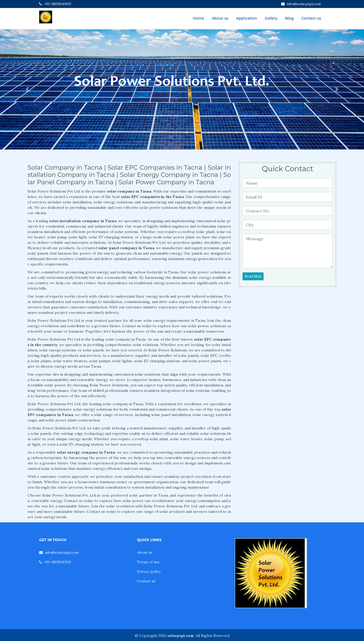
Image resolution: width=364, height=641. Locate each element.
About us (220, 18)
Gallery (271, 18)
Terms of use (148, 562)
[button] (27, 89)
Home (198, 18)
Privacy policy (149, 571)
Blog (289, 18)
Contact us (311, 18)
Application (247, 18)
